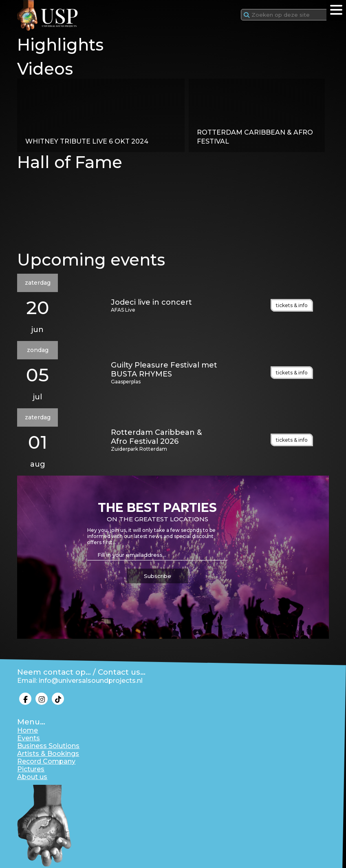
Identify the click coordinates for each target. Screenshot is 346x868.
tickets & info (292, 305)
